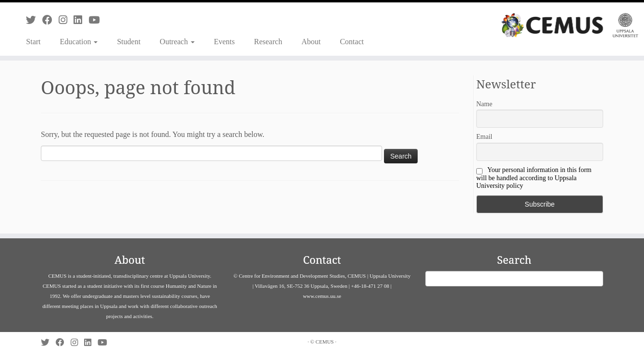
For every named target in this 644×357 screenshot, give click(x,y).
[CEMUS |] (570, 25)
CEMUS (325, 342)
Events (224, 42)
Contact (352, 42)
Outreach (177, 42)
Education (79, 42)
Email (484, 137)
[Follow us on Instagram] (66, 20)
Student (129, 42)
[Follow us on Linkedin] (81, 20)
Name (484, 104)
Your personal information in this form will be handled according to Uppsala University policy (534, 178)
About (311, 42)
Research (268, 42)
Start (33, 42)
